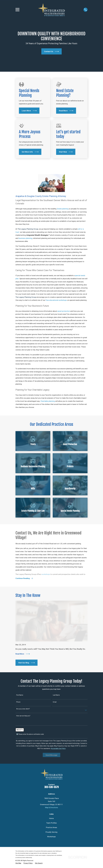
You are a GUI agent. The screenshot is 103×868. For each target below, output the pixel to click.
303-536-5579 (51, 787)
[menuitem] (18, 864)
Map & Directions (51, 808)
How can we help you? (23, 716)
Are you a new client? (23, 709)
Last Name (56, 695)
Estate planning (63, 209)
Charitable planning (48, 401)
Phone (18, 702)
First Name (20, 695)
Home (51, 819)
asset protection (64, 311)
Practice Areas (51, 828)
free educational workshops (56, 300)
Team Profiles (51, 823)
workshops (46, 575)
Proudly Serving (51, 832)
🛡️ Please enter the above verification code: (30, 735)
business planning (25, 238)
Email (55, 702)
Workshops (51, 837)
